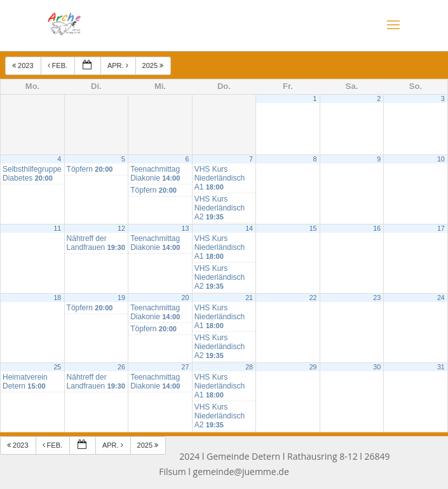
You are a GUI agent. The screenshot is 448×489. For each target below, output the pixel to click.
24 (441, 298)
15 (313, 228)
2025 (154, 65)
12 (121, 228)
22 (313, 298)
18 (57, 298)
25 (57, 367)
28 (249, 367)
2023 (24, 65)
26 (121, 367)
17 (441, 228)
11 (57, 228)
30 (377, 367)
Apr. (119, 65)
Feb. (59, 65)
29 (313, 367)
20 (186, 298)
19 (121, 298)
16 (377, 228)
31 (441, 367)
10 (441, 159)
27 (186, 367)
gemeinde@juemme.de (241, 472)
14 (249, 228)
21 (249, 298)
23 (377, 298)
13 (186, 228)
